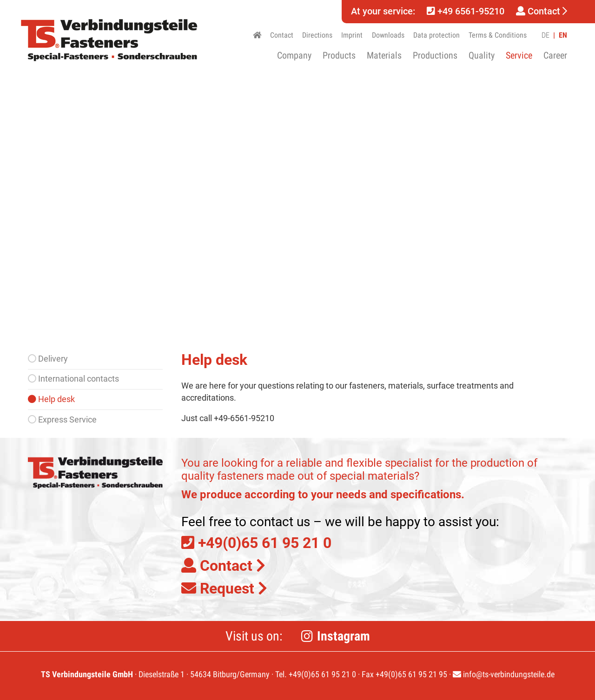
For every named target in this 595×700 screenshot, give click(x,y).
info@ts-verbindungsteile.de (504, 674)
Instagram (344, 636)
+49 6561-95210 (466, 11)
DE (545, 35)
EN (563, 35)
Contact (542, 11)
